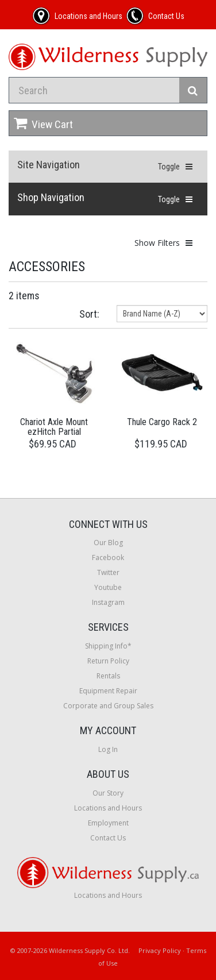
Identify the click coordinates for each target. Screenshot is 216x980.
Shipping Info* (108, 646)
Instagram (108, 602)
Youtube (108, 587)
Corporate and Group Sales (108, 706)
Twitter (108, 572)
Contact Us (108, 838)
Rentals (108, 676)
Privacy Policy (160, 950)
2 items (24, 296)
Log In (108, 749)
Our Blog (108, 543)
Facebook (108, 557)
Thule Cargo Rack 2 (162, 422)
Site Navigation (49, 165)
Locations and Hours (108, 808)
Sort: (89, 314)
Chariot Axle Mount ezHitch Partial (54, 427)
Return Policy (108, 661)
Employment (108, 823)
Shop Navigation (51, 197)
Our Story (108, 793)
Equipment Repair (108, 691)
